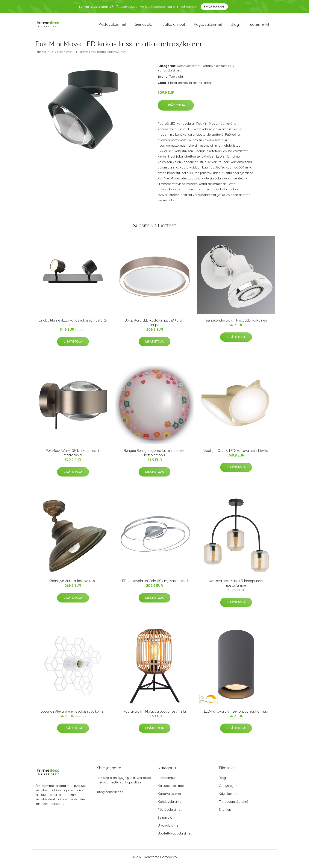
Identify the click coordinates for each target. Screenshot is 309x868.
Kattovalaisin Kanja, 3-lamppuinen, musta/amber (236, 587)
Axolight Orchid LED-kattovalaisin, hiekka (236, 454)
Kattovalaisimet (113, 26)
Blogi (235, 26)
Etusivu (41, 55)
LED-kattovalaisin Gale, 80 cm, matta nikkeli (154, 585)
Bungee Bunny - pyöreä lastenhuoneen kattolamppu (155, 456)
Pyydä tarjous (214, 7)
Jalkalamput (174, 26)
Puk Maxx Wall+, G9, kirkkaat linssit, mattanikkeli (73, 456)
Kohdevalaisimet (214, 69)
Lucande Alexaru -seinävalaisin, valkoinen (73, 715)
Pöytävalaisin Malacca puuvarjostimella (155, 715)
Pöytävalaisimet (208, 26)
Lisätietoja (176, 109)
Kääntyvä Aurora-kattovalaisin (73, 585)
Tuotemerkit (259, 26)
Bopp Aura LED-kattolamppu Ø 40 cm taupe (154, 326)
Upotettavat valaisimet (175, 837)
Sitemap (225, 813)
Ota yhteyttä (228, 789)
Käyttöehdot (228, 797)
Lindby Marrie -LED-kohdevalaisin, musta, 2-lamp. (73, 326)
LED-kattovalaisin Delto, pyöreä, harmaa (236, 715)
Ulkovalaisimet (169, 829)
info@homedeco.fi (110, 796)
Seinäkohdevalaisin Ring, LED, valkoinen (236, 324)
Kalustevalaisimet (171, 789)
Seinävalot (144, 26)
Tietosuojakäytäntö (234, 805)
